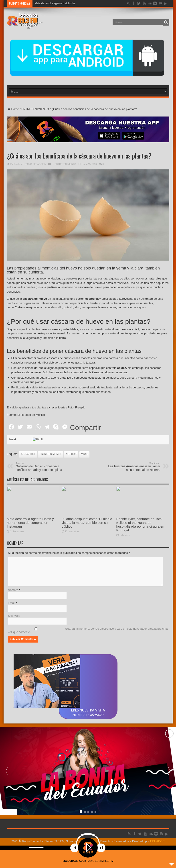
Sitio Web (14, 645)
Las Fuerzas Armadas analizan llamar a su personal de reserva (133, 496)
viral (84, 483)
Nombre (13, 619)
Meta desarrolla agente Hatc (52, 3)
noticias (71, 483)
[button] (169, 813)
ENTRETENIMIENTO (35, 109)
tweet (13, 468)
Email (12, 632)
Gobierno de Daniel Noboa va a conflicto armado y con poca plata (43, 496)
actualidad (28, 483)
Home (13, 109)
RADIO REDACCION (35, 164)
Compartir (86, 456)
